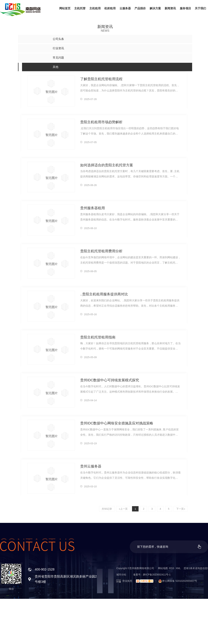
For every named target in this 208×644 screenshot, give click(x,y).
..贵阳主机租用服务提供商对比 (104, 294)
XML (178, 568)
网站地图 (163, 568)
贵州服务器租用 (93, 208)
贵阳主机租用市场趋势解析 (101, 122)
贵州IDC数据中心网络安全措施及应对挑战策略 (117, 423)
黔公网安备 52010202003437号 (176, 581)
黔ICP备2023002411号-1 (157, 575)
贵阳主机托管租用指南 (98, 337)
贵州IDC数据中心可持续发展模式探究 (110, 380)
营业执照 (124, 581)
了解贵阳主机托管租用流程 (101, 79)
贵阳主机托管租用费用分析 (101, 251)
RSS (172, 568)
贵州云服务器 (91, 466)
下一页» (181, 509)
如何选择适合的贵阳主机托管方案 (107, 165)
